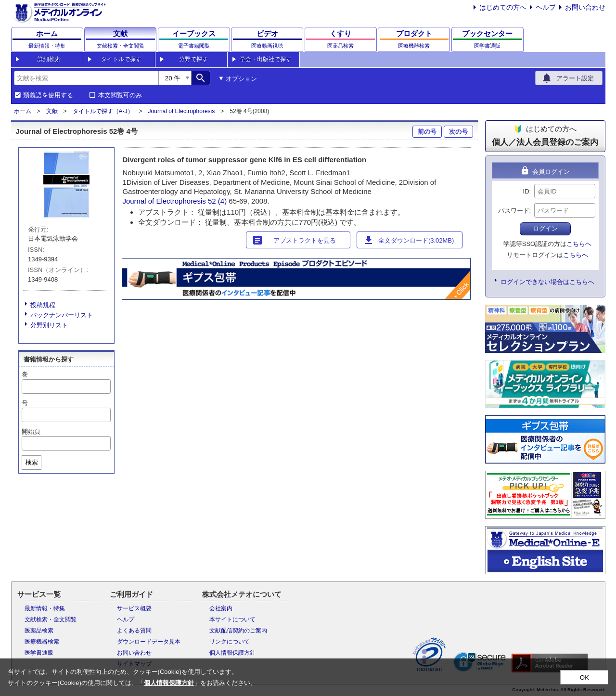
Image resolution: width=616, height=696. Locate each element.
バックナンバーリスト (62, 315)
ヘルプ (546, 7)
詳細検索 (49, 59)
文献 (52, 111)
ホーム (23, 111)
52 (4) (218, 201)
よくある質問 (134, 631)
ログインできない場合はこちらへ (547, 282)
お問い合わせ (585, 7)
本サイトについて (232, 619)
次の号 (458, 132)
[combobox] (86, 78)
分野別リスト (49, 325)
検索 (32, 462)
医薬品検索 (39, 631)
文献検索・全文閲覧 (51, 619)
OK (584, 677)
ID (526, 191)
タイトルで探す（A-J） (103, 111)
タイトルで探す (121, 59)
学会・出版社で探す (266, 59)
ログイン (545, 228)
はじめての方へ (503, 7)
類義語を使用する (48, 95)
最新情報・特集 (45, 608)
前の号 (427, 132)
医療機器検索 (42, 642)
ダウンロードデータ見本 (149, 642)
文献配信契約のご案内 (238, 631)
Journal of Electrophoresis (182, 111)
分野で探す (193, 59)
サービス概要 (134, 608)
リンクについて (230, 642)
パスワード (514, 211)
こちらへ (579, 244)
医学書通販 (39, 653)
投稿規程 (43, 305)
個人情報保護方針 (232, 653)
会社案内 (221, 608)
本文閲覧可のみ (120, 95)
